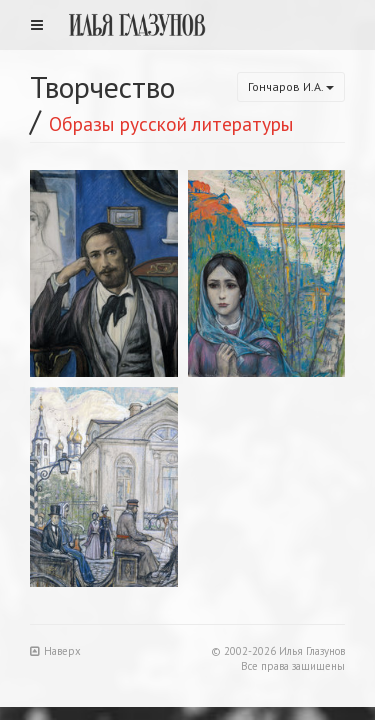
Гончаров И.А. (291, 86)
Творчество (102, 86)
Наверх (55, 651)
